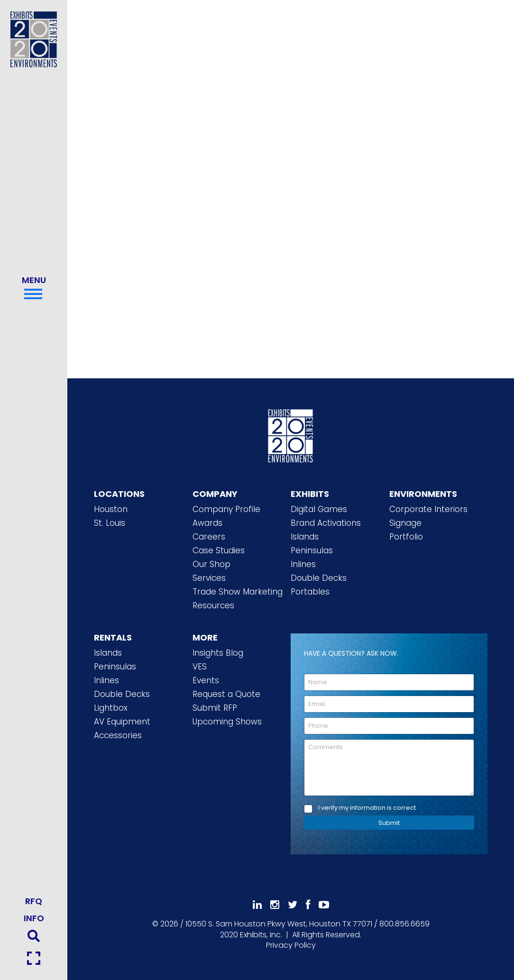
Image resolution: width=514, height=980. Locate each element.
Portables (310, 592)
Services (209, 578)
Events (206, 680)
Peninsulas (312, 550)
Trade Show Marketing (238, 592)
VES (200, 667)
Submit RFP (215, 708)
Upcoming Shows (227, 722)
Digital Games (319, 509)
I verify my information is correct (367, 808)
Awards (207, 523)
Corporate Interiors (428, 509)
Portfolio (406, 537)
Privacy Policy (291, 945)
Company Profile (226, 509)
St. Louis (110, 523)
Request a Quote (226, 694)
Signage (405, 523)
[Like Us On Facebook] (308, 905)
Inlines (303, 564)
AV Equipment (122, 722)
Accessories (118, 735)
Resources (213, 605)
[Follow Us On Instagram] (275, 905)
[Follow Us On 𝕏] (293, 905)
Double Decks (319, 578)
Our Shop (211, 564)
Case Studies (219, 550)
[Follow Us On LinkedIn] (257, 905)
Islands (305, 537)
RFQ (34, 901)
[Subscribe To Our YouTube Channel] (324, 905)
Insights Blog (218, 653)
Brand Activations (326, 523)
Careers (209, 537)
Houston (111, 509)
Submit (389, 823)
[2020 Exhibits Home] (291, 434)
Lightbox (111, 708)
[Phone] (389, 726)
